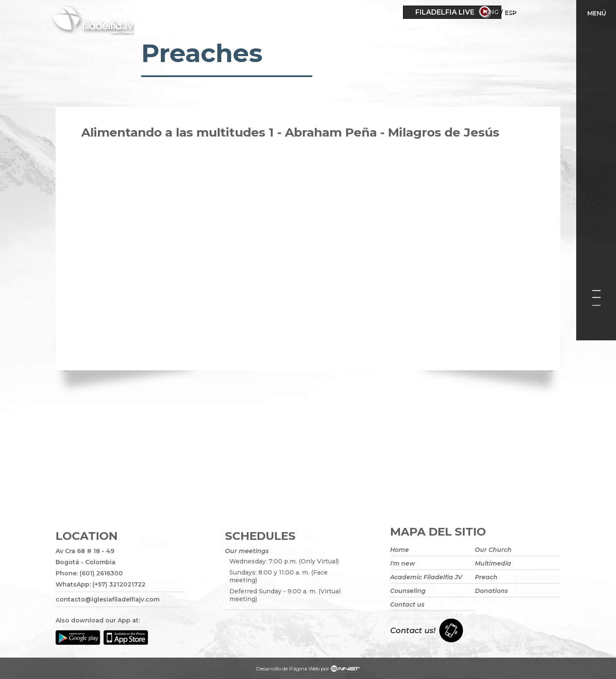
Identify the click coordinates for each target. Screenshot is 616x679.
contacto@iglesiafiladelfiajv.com (108, 599)
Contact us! (413, 631)
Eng (517, 12)
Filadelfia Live (445, 12)
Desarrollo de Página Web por (308, 670)
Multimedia (493, 563)
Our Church (493, 550)
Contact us (407, 605)
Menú (597, 13)
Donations (491, 591)
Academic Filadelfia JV (426, 577)
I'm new (403, 563)
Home (400, 550)
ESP (534, 12)
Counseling (408, 591)
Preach (486, 577)
